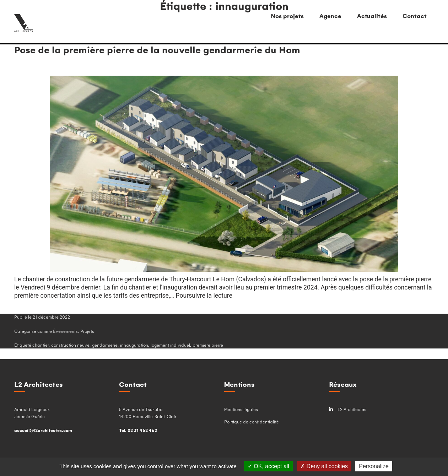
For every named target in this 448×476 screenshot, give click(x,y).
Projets (87, 331)
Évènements (65, 331)
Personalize (374, 466)
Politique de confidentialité (252, 422)
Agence (330, 16)
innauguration (134, 345)
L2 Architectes (348, 409)
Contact (415, 16)
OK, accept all (268, 466)
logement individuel (170, 345)
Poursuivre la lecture (204, 296)
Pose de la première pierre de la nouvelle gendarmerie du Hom (157, 49)
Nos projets (287, 16)
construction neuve (70, 345)
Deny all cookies (324, 466)
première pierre (208, 345)
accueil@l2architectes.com (43, 430)
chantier (41, 345)
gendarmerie (105, 345)
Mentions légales (241, 409)
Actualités (372, 16)
